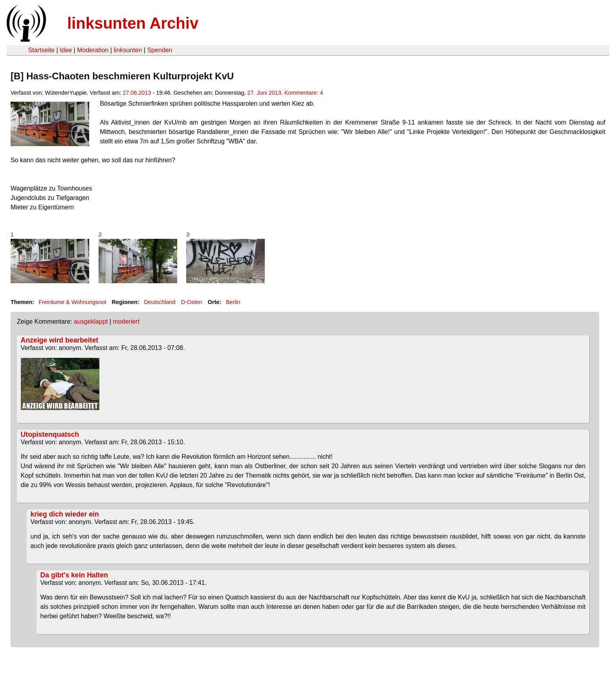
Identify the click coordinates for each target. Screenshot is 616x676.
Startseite (41, 50)
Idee (66, 50)
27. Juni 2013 (264, 93)
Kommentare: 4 (304, 93)
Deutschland (159, 302)
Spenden (159, 50)
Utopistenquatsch (50, 434)
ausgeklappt (91, 322)
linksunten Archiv (133, 23)
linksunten (128, 50)
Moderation (93, 50)
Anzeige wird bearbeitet (60, 340)
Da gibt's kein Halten (74, 575)
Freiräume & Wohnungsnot (72, 302)
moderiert (126, 322)
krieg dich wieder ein (65, 514)
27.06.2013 (137, 93)
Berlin (233, 302)
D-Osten (192, 302)
